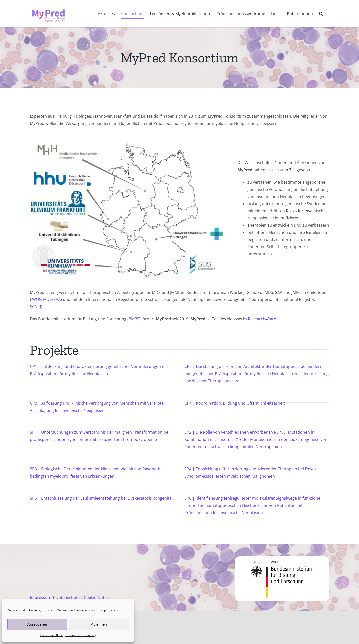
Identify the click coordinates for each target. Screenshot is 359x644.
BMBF (134, 319)
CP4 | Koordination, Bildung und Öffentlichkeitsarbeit (235, 403)
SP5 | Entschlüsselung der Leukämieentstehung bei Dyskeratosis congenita (101, 498)
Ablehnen (99, 624)
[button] (321, 14)
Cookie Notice (97, 597)
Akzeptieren (37, 624)
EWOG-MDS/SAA (45, 299)
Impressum (41, 597)
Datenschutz (68, 597)
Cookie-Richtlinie (51, 635)
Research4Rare (262, 319)
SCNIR (36, 307)
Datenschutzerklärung (81, 635)
